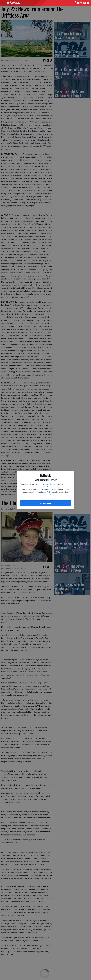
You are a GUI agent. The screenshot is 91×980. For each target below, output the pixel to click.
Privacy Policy (46, 487)
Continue (45, 503)
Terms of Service (49, 484)
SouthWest (82, 3)
